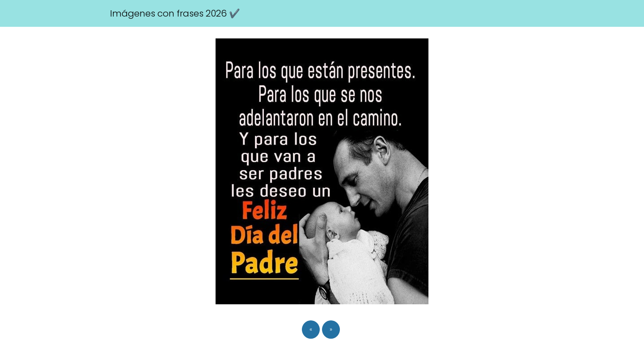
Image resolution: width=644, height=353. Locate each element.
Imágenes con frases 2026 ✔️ (175, 13)
